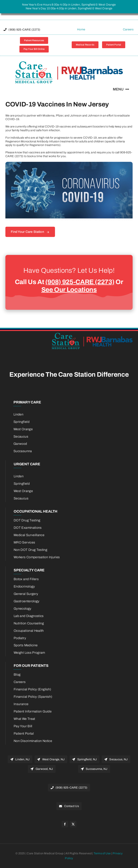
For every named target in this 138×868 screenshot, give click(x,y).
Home (81, 29)
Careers (128, 29)
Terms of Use (103, 853)
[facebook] (65, 824)
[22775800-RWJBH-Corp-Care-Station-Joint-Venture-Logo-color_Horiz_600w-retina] (69, 63)
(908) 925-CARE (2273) (80, 282)
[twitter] (73, 824)
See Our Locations (69, 290)
